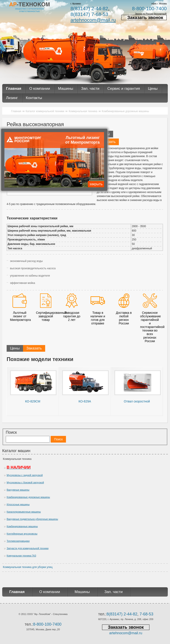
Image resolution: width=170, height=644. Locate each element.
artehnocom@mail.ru (93, 20)
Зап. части (90, 89)
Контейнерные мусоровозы (22, 534)
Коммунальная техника (17, 459)
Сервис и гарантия (124, 89)
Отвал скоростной (137, 401)
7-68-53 (146, 614)
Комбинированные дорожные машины (28, 497)
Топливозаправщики (18, 541)
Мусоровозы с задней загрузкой (25, 475)
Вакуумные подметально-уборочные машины (32, 519)
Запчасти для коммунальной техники (28, 548)
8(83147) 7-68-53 (89, 14)
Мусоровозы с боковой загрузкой (25, 482)
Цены (153, 89)
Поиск (11, 432)
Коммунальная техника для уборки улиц (28, 567)
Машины (66, 89)
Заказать (108, 142)
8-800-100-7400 (149, 9)
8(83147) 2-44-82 (89, 9)
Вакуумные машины (18, 490)
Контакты (34, 98)
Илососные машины (18, 504)
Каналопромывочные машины (24, 512)
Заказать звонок (145, 18)
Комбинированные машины (22, 526)
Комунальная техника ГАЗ (21, 556)
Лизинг (12, 98)
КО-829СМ (33, 401)
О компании (40, 89)
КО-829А (85, 401)
